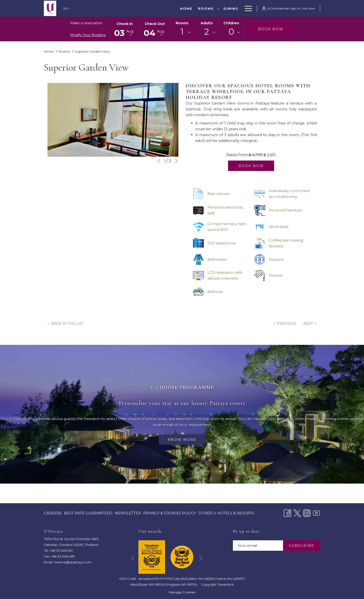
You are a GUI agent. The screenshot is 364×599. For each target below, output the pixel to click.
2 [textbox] (207, 32)
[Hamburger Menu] (247, 8)
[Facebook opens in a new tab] (287, 513)
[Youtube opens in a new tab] (317, 513)
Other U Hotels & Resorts (226, 513)
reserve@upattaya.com (73, 562)
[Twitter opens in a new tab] (297, 513)
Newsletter (128, 513)
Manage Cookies (182, 592)
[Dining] (135, 8)
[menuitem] (53, 513)
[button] (125, 29)
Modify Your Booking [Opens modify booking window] (88, 35)
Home (49, 51)
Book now (276, 29)
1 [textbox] (182, 32)
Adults (207, 23)
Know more (182, 440)
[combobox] (182, 32)
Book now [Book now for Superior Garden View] (251, 166)
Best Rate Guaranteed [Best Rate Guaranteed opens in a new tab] (88, 514)
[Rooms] (110, 8)
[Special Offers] (166, 8)
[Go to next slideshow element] (176, 161)
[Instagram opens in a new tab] (307, 513)
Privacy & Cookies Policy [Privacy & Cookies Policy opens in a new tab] (170, 514)
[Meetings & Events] (216, 8)
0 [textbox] (231, 32)
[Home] (90, 8)
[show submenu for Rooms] (123, 8)
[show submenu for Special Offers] (189, 8)
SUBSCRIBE (302, 546)
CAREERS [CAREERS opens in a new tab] (53, 514)
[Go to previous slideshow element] (159, 161)
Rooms (182, 23)
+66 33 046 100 (61, 550)
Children (231, 23)
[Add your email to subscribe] (258, 546)
